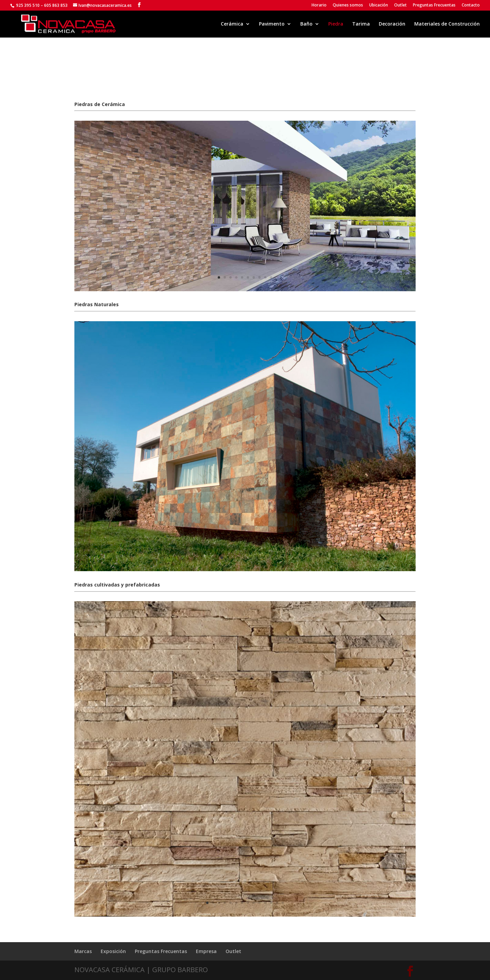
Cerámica (232, 24)
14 (283, 903)
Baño (306, 24)
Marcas (83, 951)
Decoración (392, 24)
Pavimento (272, 24)
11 (265, 903)
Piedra (336, 24)
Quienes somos (348, 5)
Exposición (113, 951)
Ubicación (379, 5)
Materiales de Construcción (447, 24)
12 (271, 903)
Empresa (206, 951)
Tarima (361, 24)
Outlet (400, 5)
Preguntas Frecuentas (434, 5)
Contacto (471, 5)
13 (277, 903)
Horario (319, 5)
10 (271, 277)
